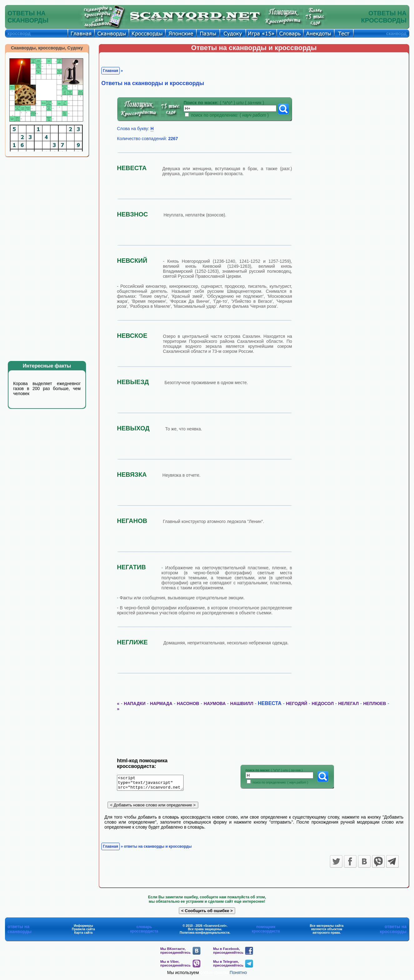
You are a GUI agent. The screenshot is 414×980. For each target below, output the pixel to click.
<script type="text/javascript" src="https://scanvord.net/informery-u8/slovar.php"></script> (154, 784)
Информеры (83, 928)
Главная (111, 71)
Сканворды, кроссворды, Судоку (47, 48)
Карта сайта (83, 935)
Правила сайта (83, 931)
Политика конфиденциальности (205, 935)
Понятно (238, 975)
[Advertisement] (52, 259)
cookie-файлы (214, 975)
